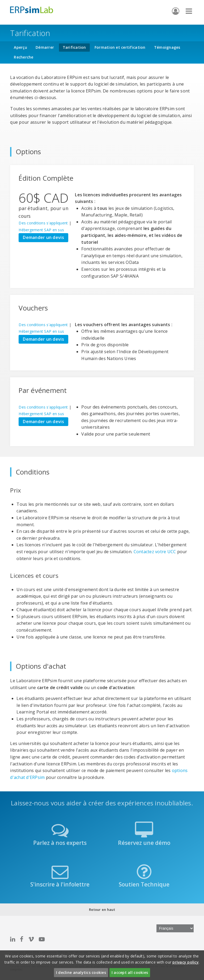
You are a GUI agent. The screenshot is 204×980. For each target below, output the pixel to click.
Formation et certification (120, 47)
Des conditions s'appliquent (43, 223)
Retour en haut (102, 910)
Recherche (24, 57)
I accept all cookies (130, 972)
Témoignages (167, 47)
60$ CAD (44, 198)
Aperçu (20, 47)
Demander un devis (43, 237)
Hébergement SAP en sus (41, 230)
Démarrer (45, 47)
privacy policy (186, 962)
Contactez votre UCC (155, 552)
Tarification (74, 47)
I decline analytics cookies (81, 972)
